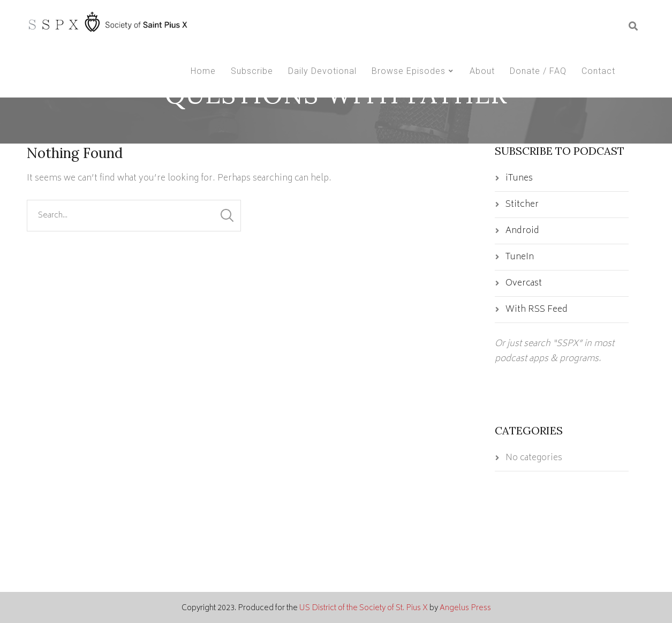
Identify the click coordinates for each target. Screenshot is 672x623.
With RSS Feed (537, 310)
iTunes (519, 178)
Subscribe (252, 71)
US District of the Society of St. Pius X (364, 608)
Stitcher (522, 205)
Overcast (524, 283)
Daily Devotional (322, 71)
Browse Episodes (409, 71)
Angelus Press (465, 608)
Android (522, 231)
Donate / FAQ (538, 71)
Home (203, 71)
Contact (598, 71)
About (482, 71)
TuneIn (520, 257)
